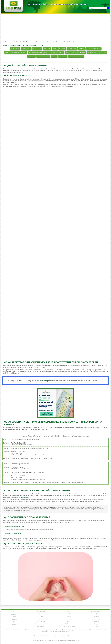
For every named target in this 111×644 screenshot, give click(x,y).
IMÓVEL (55, 49)
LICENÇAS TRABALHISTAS (94, 49)
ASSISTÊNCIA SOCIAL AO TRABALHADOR (16, 52)
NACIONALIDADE (37, 49)
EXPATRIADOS (63, 56)
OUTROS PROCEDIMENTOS (76, 56)
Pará (69, 612)
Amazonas (14, 619)
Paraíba (69, 614)
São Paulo (96, 621)
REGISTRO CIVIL (15, 49)
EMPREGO (82, 49)
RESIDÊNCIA (47, 49)
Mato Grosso (41, 621)
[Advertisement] (55, 27)
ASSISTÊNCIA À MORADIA (35, 52)
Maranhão (41, 619)
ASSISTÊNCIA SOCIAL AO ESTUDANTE (75, 52)
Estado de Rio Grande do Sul (17, 42)
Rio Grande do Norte (69, 626)
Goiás (41, 617)
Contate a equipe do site (51, 636)
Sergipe (96, 624)
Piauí (69, 621)
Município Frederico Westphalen (34, 42)
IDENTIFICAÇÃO (26, 49)
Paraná (69, 617)
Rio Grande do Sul (96, 612)
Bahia (14, 622)
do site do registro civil (21, 497)
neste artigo (45, 381)
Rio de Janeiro (69, 624)
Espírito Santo (41, 614)
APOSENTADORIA (72, 49)
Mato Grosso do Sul (41, 624)
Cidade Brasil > (7, 42)
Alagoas (14, 614)
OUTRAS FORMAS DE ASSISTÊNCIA (97, 52)
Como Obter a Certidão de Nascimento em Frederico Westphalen (56, 4)
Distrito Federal (41, 612)
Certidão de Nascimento (28, 547)
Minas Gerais (41, 626)
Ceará (14, 624)
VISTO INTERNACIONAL (43, 56)
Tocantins (96, 626)
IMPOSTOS (62, 49)
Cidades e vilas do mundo (69, 636)
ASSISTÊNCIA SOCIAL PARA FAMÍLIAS (54, 52)
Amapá (14, 617)
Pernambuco (69, 619)
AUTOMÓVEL (31, 56)
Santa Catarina (96, 619)
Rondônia (96, 614)
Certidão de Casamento (13, 533)
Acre (14, 612)
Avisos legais (38, 636)
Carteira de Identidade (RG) (15, 526)
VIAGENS (54, 56)
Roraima (96, 617)
